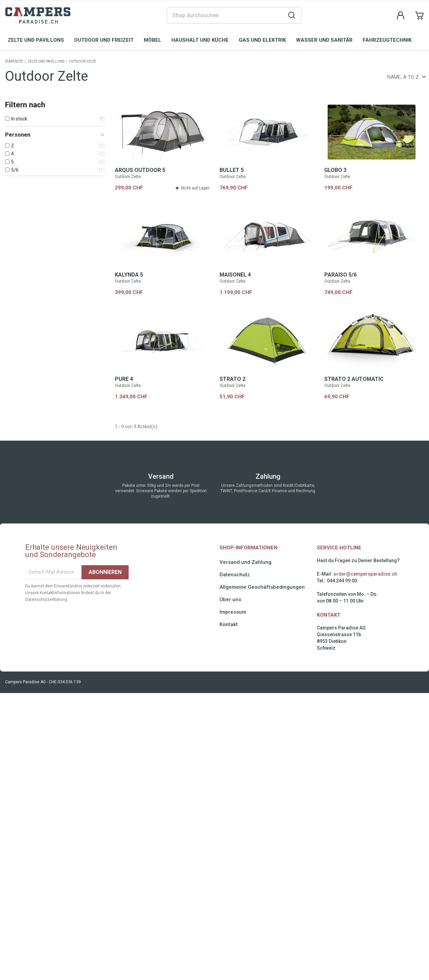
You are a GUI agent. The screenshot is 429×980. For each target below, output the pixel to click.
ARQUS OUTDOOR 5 (140, 170)
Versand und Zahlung (245, 562)
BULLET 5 (232, 170)
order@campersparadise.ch (365, 574)
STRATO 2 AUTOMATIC (354, 379)
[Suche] (234, 15)
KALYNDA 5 (129, 275)
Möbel (153, 40)
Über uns (230, 600)
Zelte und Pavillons (36, 40)
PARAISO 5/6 (340, 275)
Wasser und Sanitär (324, 40)
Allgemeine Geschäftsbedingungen (262, 587)
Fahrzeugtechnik (387, 40)
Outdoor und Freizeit (104, 40)
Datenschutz (235, 575)
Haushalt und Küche (200, 40)
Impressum (233, 612)
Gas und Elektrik (262, 40)
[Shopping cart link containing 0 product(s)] (420, 15)
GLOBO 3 (335, 170)
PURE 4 (124, 379)
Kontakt (229, 624)
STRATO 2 (233, 379)
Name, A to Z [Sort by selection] (406, 77)
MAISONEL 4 (235, 275)
